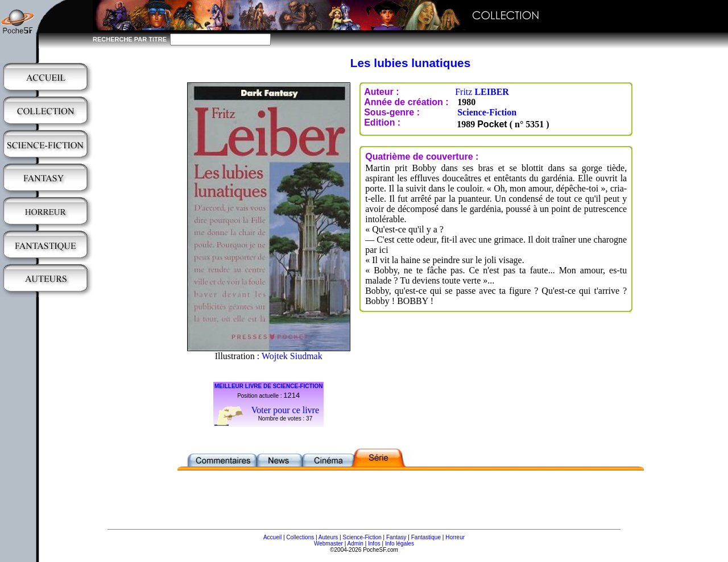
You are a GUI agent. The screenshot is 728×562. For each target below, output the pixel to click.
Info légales (400, 544)
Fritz (482, 92)
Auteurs (328, 537)
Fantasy (396, 537)
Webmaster (328, 544)
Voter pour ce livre (285, 410)
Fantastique (426, 537)
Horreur (455, 537)
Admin (355, 544)
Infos (374, 544)
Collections (300, 537)
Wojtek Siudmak (292, 356)
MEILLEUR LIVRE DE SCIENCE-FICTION (269, 386)
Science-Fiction (487, 112)
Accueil (272, 537)
